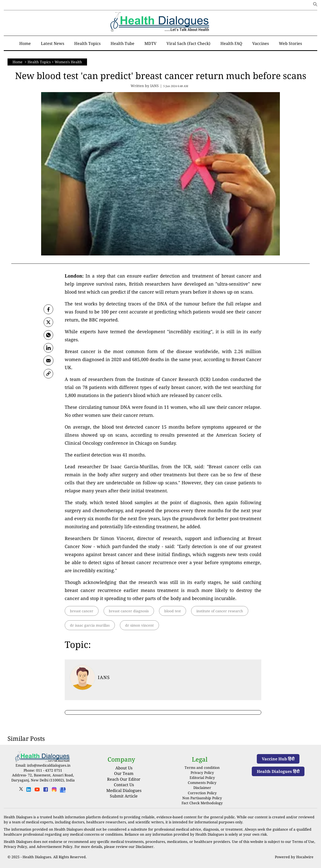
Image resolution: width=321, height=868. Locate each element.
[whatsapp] (48, 336)
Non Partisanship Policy (202, 797)
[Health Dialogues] (63, 790)
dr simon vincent (139, 625)
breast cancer (82, 611)
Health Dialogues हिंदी (278, 771)
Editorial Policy (202, 777)
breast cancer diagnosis (129, 611)
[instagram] (54, 791)
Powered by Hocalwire (294, 855)
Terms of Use (303, 841)
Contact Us (124, 785)
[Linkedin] (48, 349)
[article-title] (83, 677)
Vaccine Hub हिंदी (278, 759)
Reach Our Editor (124, 779)
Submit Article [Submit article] (124, 796)
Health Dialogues (37, 855)
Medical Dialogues (124, 790)
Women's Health (68, 62)
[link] (48, 375)
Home (18, 62)
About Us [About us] (124, 768)
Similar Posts (26, 738)
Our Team (124, 773)
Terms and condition (202, 767)
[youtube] (37, 791)
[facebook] (48, 309)
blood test (173, 611)
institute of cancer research (220, 611)
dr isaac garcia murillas (90, 625)
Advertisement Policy (54, 846)
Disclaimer (202, 787)
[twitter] (48, 322)
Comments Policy (202, 782)
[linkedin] (29, 791)
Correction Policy (202, 792)
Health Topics (39, 62)
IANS (104, 677)
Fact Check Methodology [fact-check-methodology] (202, 802)
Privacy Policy (202, 773)
